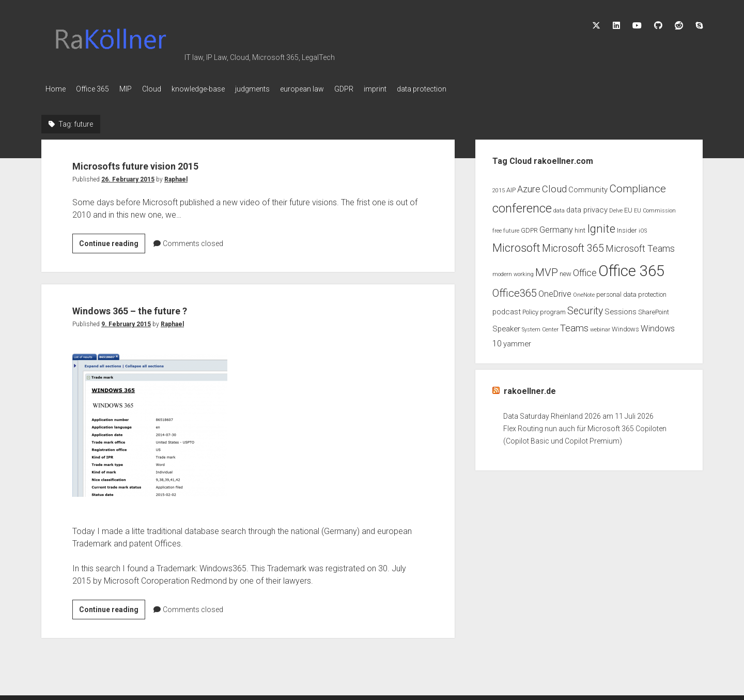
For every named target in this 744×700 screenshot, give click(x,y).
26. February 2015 (128, 176)
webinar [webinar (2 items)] (600, 326)
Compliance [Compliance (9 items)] (638, 186)
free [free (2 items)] (497, 228)
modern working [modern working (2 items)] (513, 271)
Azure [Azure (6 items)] (529, 186)
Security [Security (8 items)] (585, 308)
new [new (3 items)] (565, 271)
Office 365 (98, 89)
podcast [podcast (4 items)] (507, 309)
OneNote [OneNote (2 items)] (584, 292)
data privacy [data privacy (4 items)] (587, 207)
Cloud (167, 89)
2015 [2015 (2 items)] (499, 187)
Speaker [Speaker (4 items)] (506, 326)
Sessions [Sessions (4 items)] (621, 309)
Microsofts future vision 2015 (170, 162)
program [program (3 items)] (553, 309)
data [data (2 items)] (559, 208)
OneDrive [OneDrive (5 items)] (555, 291)
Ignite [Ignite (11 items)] (601, 226)
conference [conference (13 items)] (522, 205)
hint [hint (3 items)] (580, 227)
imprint (416, 89)
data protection (468, 89)
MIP (136, 89)
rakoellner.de (530, 388)
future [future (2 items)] (511, 228)
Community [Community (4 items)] (588, 187)
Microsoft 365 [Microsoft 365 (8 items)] (573, 245)
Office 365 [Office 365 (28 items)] (631, 268)
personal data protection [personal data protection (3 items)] (631, 291)
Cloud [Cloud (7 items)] (554, 186)
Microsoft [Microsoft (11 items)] (516, 245)
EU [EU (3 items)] (628, 207)
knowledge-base (219, 89)
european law (333, 89)
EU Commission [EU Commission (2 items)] (655, 208)
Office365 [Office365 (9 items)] (515, 290)
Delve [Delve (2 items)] (616, 208)
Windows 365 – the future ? (161, 306)
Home (56, 89)
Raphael (176, 176)
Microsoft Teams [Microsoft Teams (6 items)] (640, 246)
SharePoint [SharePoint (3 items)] (654, 309)
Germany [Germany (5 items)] (556, 227)
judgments (278, 89)
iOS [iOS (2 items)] (643, 228)
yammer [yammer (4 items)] (517, 341)
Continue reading (112, 242)
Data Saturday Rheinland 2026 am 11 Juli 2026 (578, 413)
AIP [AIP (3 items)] (511, 187)
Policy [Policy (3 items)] (530, 309)
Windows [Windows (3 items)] (625, 326)
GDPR (380, 89)
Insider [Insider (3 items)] (627, 227)
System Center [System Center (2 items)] (540, 326)
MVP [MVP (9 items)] (547, 269)
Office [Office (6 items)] (585, 270)
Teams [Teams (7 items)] (574, 325)
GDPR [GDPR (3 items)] (529, 227)
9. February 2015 (126, 321)
